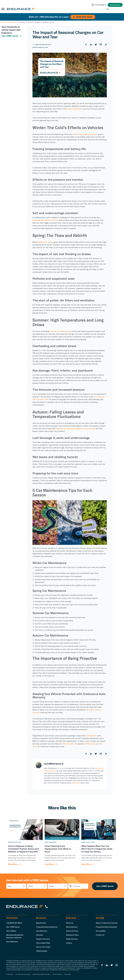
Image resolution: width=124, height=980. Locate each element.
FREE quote (91, 744)
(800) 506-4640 (83, 17)
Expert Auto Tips (15, 842)
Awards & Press (72, 931)
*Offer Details (67, 974)
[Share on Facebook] (86, 45)
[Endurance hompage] (25, 906)
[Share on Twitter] (96, 45)
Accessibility (101, 933)
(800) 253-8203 (68, 744)
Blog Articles (41, 923)
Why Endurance (72, 927)
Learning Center (12, 22)
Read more (76, 783)
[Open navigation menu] (3, 9)
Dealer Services (72, 939)
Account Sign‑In (98, 5)
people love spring (45, 242)
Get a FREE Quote (12, 36)
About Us (70, 923)
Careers (69, 943)
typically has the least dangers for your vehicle (76, 428)
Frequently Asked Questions (47, 927)
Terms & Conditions (57, 974)
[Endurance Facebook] (102, 965)
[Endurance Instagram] (117, 965)
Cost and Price (50, 842)
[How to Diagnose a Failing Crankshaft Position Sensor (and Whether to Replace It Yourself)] (25, 829)
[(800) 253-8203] (115, 9)
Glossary (40, 935)
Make (31, 886)
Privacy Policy (10, 974)
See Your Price (115, 5)
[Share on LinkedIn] (91, 45)
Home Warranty (12, 941)
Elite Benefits (91, 736)
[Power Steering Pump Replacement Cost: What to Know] (62, 829)
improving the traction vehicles (46, 220)
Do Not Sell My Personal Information (41, 974)
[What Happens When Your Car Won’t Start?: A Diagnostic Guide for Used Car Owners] (99, 829)
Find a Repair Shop (43, 943)
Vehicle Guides (42, 951)
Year (10, 886)
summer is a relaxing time (61, 331)
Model (52, 886)
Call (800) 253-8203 (14, 923)
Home (3, 22)
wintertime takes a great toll (85, 134)
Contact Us (100, 937)
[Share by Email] (101, 45)
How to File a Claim (43, 947)
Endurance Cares (73, 935)
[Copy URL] (106, 45)
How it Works (11, 931)
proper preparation (74, 109)
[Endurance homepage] (21, 9)
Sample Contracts (43, 939)
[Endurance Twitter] (112, 965)
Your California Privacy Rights (23, 974)
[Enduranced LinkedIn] (107, 965)
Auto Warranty (42, 931)
